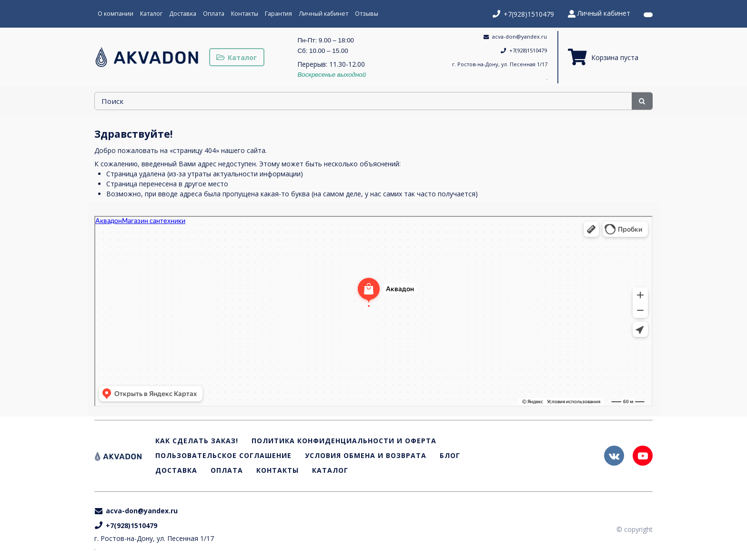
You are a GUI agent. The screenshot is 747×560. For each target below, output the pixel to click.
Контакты (245, 14)
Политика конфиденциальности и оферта (344, 441)
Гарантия (278, 14)
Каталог (151, 14)
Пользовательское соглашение (223, 456)
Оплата (214, 14)
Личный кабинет (323, 14)
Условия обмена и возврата (366, 456)
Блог (450, 456)
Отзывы (367, 14)
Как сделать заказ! (197, 441)
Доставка (183, 14)
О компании (116, 14)
